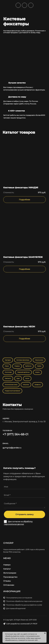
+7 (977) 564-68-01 (15, 434)
